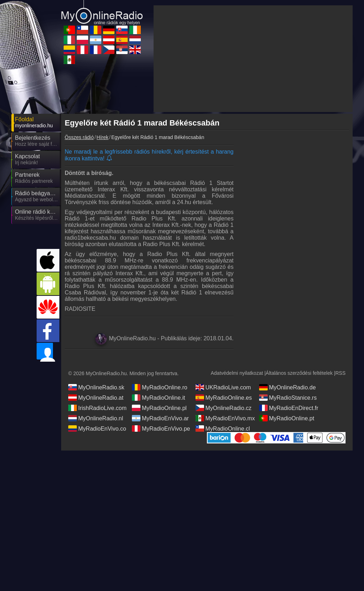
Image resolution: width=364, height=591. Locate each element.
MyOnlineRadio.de (288, 339)
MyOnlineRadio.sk (96, 339)
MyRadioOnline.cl (223, 380)
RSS (340, 325)
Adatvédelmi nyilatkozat (237, 325)
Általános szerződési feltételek (299, 325)
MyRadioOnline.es (224, 350)
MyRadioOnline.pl (159, 360)
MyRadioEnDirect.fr (289, 360)
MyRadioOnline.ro (160, 339)
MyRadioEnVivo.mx (225, 370)
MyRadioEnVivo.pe (161, 380)
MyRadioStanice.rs (288, 350)
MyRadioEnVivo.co (97, 380)
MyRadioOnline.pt (287, 370)
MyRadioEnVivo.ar (160, 370)
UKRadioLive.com (223, 339)
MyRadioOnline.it (159, 350)
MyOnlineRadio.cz (224, 360)
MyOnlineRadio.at (96, 350)
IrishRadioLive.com (97, 360)
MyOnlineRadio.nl (96, 370)
